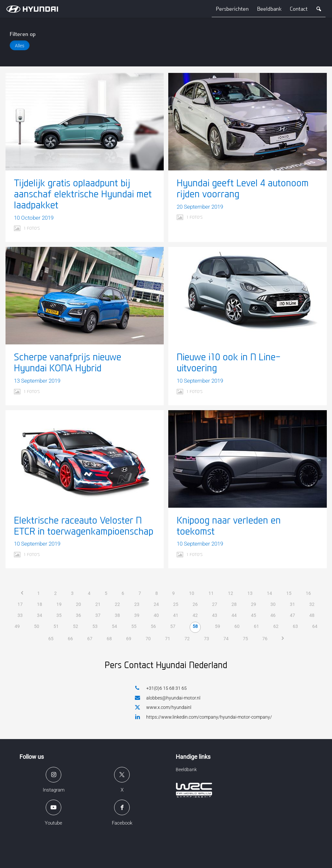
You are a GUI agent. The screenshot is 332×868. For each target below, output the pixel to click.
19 (59, 604)
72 (187, 639)
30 (273, 604)
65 (51, 639)
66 (70, 639)
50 (37, 626)
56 (153, 626)
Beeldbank (269, 9)
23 (137, 604)
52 (76, 626)
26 (195, 604)
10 (192, 593)
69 (129, 639)
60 (237, 626)
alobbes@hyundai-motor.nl (168, 698)
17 (20, 604)
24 (156, 604)
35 (59, 615)
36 (78, 615)
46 (273, 615)
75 (245, 639)
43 (215, 615)
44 (234, 615)
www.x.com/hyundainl (163, 708)
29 (254, 604)
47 (292, 615)
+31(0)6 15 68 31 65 (161, 688)
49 (17, 626)
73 (207, 639)
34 (40, 615)
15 (289, 593)
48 (312, 615)
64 (315, 626)
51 (56, 626)
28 (234, 604)
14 (269, 593)
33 (20, 615)
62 (276, 626)
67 (90, 639)
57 (173, 626)
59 (218, 626)
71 (168, 639)
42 (195, 615)
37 (98, 615)
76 (265, 639)
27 (215, 604)
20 (78, 604)
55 (134, 626)
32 (312, 604)
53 (95, 626)
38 (117, 615)
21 (98, 604)
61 (256, 626)
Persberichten (232, 9)
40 (156, 615)
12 (231, 593)
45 (254, 615)
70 (148, 639)
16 (308, 593)
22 (117, 604)
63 (295, 626)
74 (226, 639)
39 (137, 615)
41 (176, 615)
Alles (20, 46)
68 (109, 639)
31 (292, 604)
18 (40, 604)
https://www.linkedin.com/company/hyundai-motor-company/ (203, 717)
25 (176, 604)
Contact (299, 9)
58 (195, 626)
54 (114, 626)
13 (250, 593)
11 (211, 593)
